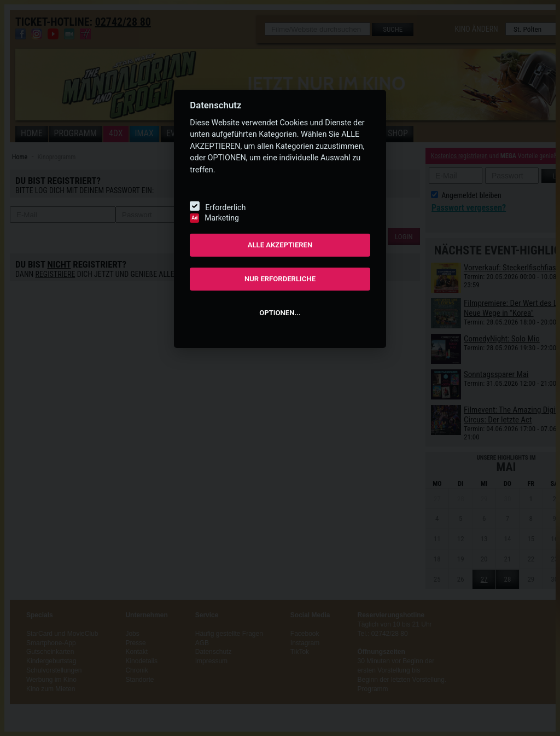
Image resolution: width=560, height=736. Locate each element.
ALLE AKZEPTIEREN (280, 245)
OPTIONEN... (280, 313)
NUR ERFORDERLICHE (280, 279)
